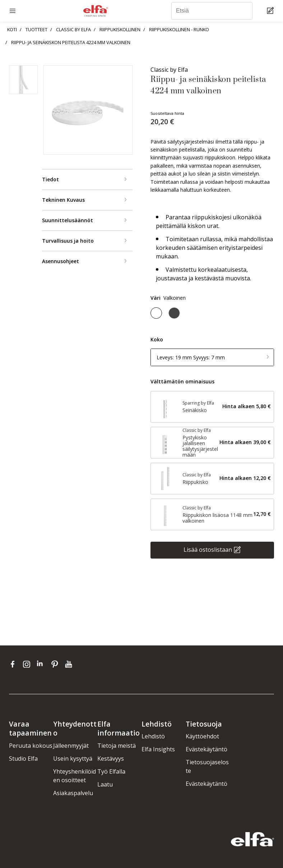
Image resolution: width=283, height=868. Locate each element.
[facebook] (14, 664)
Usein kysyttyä (73, 759)
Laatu (105, 784)
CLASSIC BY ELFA (73, 29)
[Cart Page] (271, 11)
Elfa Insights (158, 749)
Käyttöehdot (202, 736)
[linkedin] (42, 664)
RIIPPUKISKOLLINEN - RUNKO (179, 29)
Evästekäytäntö (207, 749)
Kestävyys (111, 759)
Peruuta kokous (31, 746)
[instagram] (28, 664)
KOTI (12, 29)
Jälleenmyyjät (71, 746)
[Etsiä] (212, 11)
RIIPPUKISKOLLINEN (120, 29)
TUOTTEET (36, 29)
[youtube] (69, 664)
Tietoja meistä (117, 746)
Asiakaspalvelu (73, 793)
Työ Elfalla (111, 771)
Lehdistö (153, 736)
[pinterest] (56, 664)
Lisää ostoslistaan (208, 549)
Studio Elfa (23, 759)
